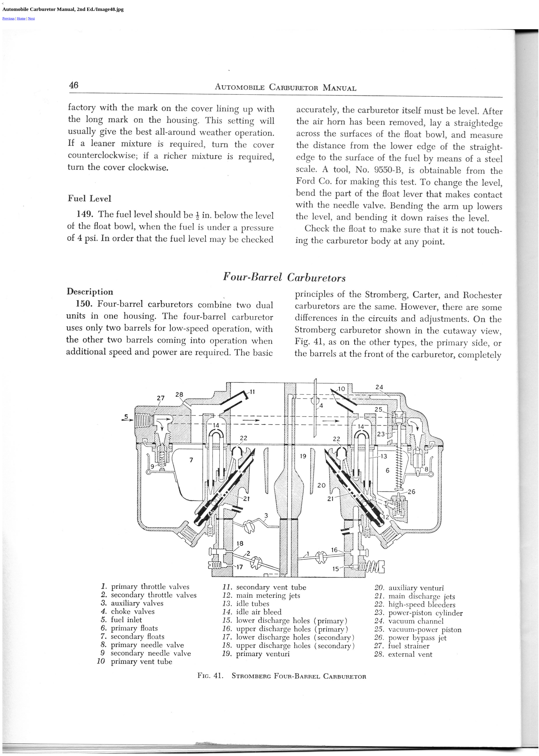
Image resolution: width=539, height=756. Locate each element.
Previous (9, 18)
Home (21, 18)
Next (32, 18)
